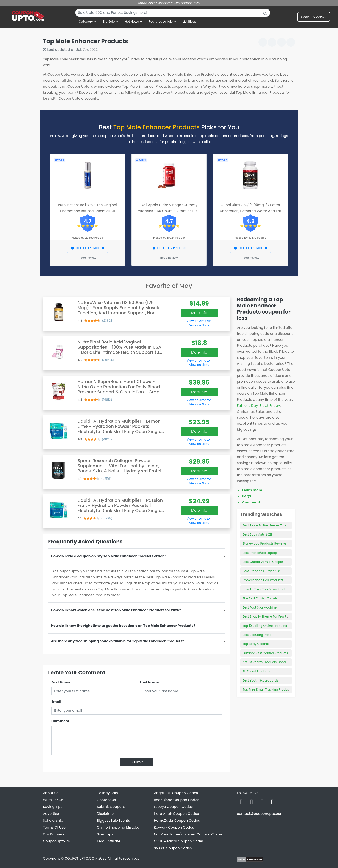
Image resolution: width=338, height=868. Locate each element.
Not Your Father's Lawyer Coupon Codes (188, 834)
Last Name (149, 682)
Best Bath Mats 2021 (257, 534)
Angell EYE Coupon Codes (176, 793)
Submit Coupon (314, 18)
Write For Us (53, 800)
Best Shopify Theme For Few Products (270, 616)
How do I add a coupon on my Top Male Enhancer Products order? (108, 556)
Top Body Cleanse (256, 644)
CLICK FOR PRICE (87, 248)
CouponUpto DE (56, 841)
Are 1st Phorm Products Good (264, 662)
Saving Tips (53, 807)
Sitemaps (105, 834)
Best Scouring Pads (257, 635)
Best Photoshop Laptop (260, 553)
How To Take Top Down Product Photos (271, 589)
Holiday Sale (107, 793)
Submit (137, 762)
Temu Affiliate (109, 841)
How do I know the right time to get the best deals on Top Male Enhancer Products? (123, 626)
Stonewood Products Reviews (264, 543)
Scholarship (53, 821)
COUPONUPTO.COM (81, 858)
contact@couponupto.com (260, 814)
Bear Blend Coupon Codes (177, 800)
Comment (60, 721)
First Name (61, 682)
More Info (199, 313)
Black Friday (270, 406)
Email (56, 702)
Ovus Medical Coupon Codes (179, 841)
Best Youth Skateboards (260, 680)
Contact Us (106, 800)
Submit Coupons (111, 807)
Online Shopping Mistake (118, 827)
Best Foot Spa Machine (260, 607)
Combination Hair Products (263, 580)
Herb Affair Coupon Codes (176, 814)
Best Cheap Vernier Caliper (263, 562)
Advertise (51, 814)
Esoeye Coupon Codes (173, 807)
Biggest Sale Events (113, 821)
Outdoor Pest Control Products (265, 653)
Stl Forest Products (256, 671)
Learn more (252, 490)
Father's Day (247, 406)
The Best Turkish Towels (260, 598)
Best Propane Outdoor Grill (262, 571)
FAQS (247, 496)
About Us (51, 793)
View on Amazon (199, 321)
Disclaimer (106, 814)
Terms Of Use (54, 827)
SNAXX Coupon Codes (173, 848)
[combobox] (173, 13)
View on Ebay (199, 325)
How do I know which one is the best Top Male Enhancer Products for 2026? (116, 610)
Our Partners (54, 834)
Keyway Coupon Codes (174, 827)
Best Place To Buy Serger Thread (267, 525)
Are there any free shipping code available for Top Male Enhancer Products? (117, 641)
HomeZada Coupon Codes (177, 821)
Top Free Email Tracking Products (267, 689)
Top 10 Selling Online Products (265, 626)
